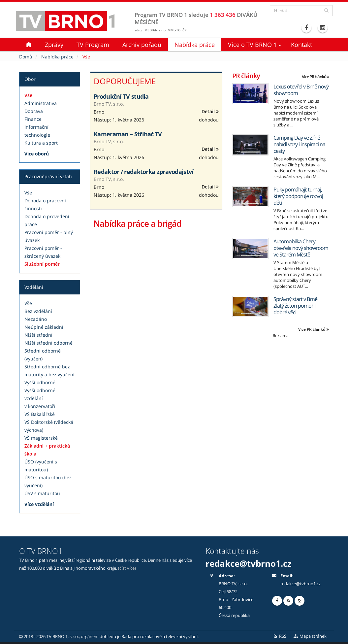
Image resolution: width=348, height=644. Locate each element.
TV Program (93, 45)
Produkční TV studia (121, 96)
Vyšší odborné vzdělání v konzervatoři (40, 398)
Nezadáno (36, 319)
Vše (28, 95)
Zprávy (54, 45)
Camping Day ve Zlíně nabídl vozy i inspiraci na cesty (299, 144)
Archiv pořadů (142, 45)
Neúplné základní (44, 327)
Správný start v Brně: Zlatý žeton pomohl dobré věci (296, 306)
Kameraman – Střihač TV (128, 134)
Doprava (34, 111)
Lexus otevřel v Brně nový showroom (301, 90)
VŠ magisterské (41, 438)
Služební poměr (42, 264)
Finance (33, 119)
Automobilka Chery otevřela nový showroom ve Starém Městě (301, 248)
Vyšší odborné (40, 382)
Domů (26, 57)
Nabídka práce (195, 45)
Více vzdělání (39, 504)
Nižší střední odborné (48, 343)
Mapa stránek (310, 636)
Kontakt (301, 45)
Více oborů (37, 154)
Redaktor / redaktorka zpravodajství (144, 172)
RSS (280, 636)
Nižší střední (38, 335)
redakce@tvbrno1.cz (249, 563)
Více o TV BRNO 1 (252, 45)
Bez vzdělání (38, 311)
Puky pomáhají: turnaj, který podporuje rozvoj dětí (298, 196)
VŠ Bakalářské (40, 414)
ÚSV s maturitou (42, 493)
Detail (210, 111)
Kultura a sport (41, 143)
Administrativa (41, 103)
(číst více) (127, 568)
